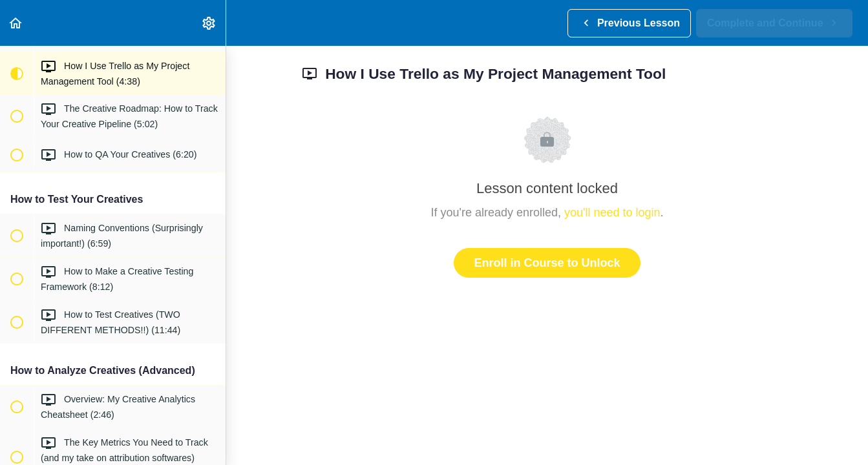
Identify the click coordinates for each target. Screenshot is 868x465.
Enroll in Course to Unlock (547, 263)
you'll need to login (612, 212)
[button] (16, 23)
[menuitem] (209, 23)
